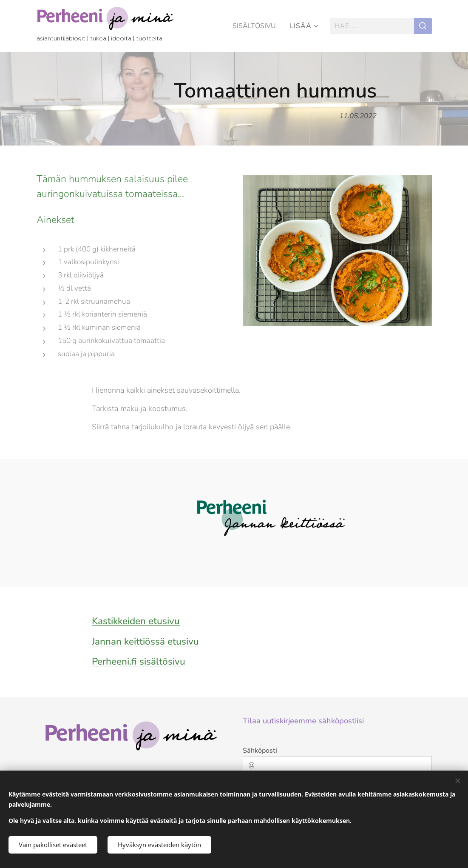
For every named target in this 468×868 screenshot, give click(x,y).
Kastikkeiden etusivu (136, 621)
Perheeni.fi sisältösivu (139, 661)
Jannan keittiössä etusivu (145, 641)
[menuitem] (255, 26)
